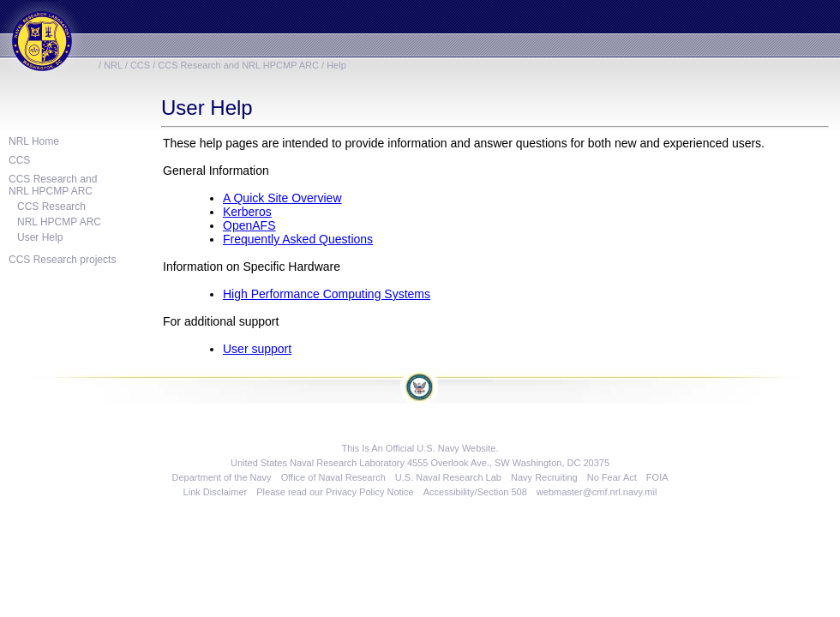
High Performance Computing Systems (327, 294)
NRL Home (34, 141)
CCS (140, 65)
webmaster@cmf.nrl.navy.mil (597, 492)
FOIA (657, 477)
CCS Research (51, 207)
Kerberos (247, 212)
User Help (40, 237)
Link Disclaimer (216, 492)
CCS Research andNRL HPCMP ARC (53, 185)
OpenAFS (249, 225)
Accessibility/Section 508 (475, 492)
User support (257, 349)
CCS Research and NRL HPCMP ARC (238, 65)
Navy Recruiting (544, 477)
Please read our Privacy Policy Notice (335, 492)
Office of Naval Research (333, 477)
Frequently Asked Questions (298, 239)
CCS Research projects (62, 260)
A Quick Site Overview (282, 198)
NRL (113, 65)
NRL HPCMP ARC (59, 222)
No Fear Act (612, 477)
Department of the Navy (221, 477)
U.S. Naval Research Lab (448, 477)
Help (336, 65)
